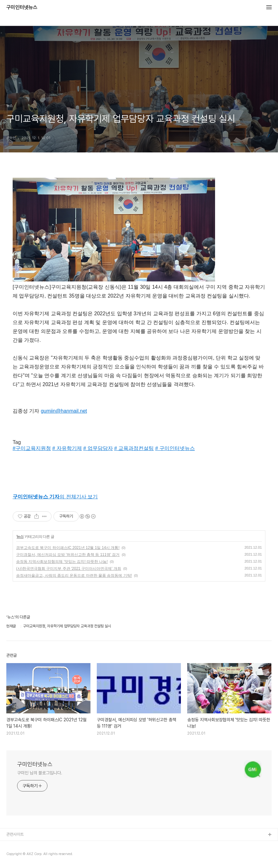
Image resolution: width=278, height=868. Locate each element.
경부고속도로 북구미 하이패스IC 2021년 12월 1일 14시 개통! (68, 548)
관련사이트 (15, 834)
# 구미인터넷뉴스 (175, 448)
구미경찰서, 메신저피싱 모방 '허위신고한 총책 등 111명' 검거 (68, 555)
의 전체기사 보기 (55, 497)
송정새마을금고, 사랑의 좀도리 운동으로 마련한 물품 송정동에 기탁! (74, 576)
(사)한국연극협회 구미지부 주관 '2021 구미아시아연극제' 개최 (69, 569)
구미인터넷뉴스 (22, 8)
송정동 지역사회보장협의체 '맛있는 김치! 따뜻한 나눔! (62, 562)
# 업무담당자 (98, 448)
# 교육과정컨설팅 (134, 448)
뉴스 (20, 537)
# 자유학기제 (67, 448)
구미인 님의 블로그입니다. (40, 773)
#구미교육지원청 (32, 448)
